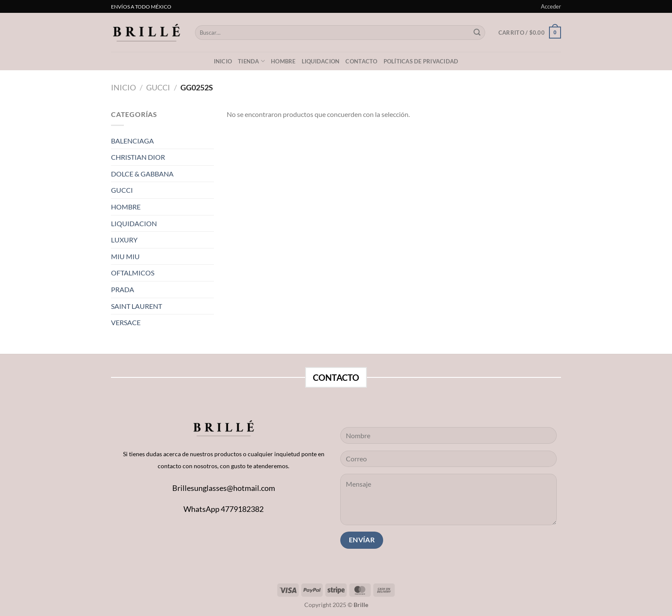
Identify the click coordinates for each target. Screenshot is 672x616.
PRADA (123, 289)
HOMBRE (126, 207)
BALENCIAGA (132, 141)
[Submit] (477, 33)
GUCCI (158, 87)
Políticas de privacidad (421, 61)
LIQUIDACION (321, 61)
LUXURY (124, 240)
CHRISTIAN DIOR (138, 157)
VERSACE (126, 322)
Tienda (251, 61)
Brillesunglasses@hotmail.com (224, 488)
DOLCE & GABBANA (142, 174)
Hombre (283, 61)
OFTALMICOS (133, 273)
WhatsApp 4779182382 (223, 509)
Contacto (361, 61)
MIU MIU (125, 256)
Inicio (223, 61)
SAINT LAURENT (136, 306)
